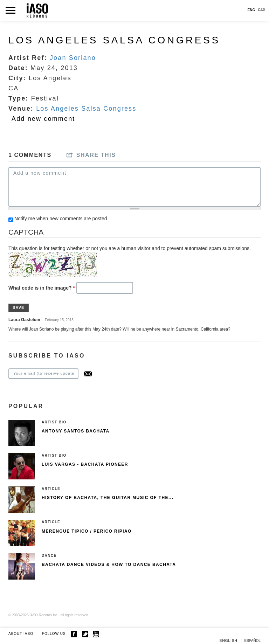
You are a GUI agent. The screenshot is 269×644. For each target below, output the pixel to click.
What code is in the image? (42, 288)
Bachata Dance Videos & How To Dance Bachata (109, 565)
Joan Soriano (73, 58)
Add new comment (43, 119)
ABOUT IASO (21, 634)
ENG (251, 10)
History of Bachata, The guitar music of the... (108, 498)
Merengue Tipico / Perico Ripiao (87, 531)
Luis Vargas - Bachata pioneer (85, 464)
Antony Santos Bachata (76, 431)
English (229, 641)
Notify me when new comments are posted (61, 219)
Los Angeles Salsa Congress (86, 109)
